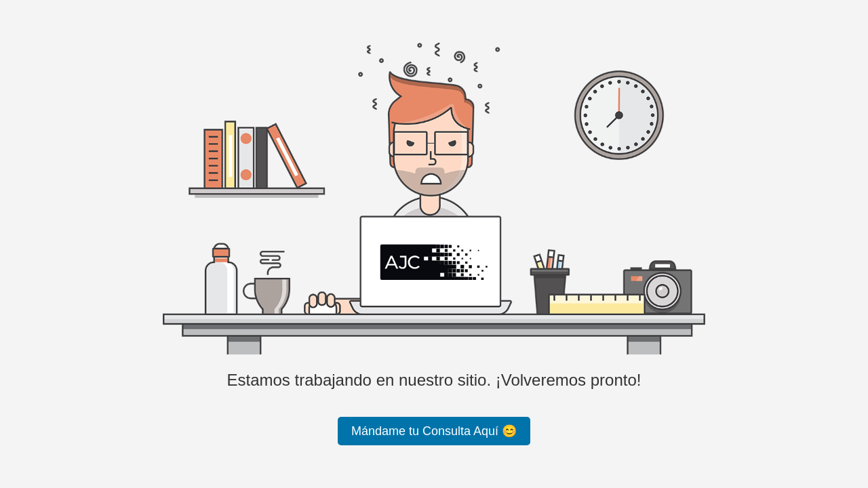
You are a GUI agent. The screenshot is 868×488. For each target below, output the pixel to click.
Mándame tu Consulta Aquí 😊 (434, 431)
